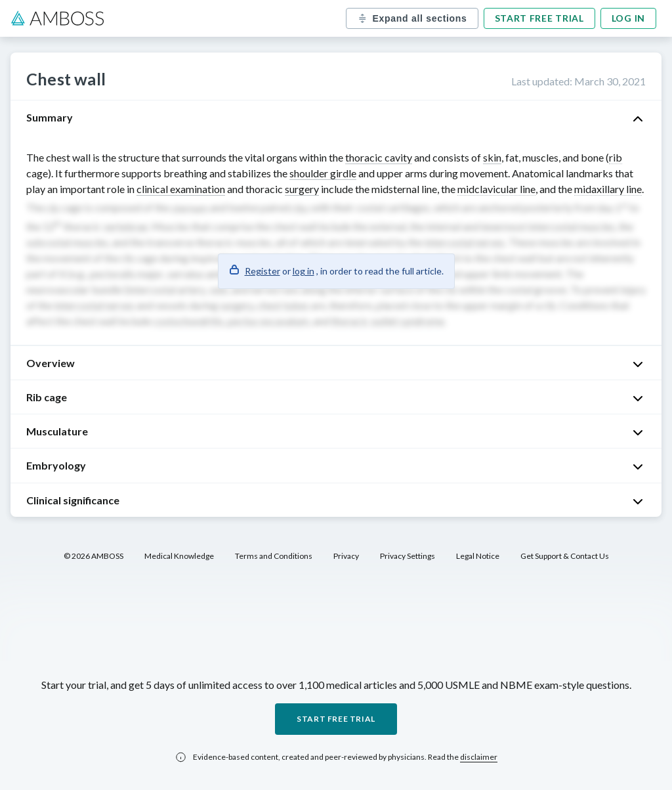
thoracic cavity (379, 157)
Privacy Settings (408, 556)
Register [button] (262, 271)
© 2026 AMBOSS (94, 556)
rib (616, 157)
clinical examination (181, 189)
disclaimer (479, 757)
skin (492, 157)
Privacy (346, 556)
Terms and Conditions (274, 556)
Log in (628, 18)
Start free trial (539, 18)
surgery (302, 189)
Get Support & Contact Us (565, 556)
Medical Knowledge (179, 556)
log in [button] (304, 271)
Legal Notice (478, 556)
